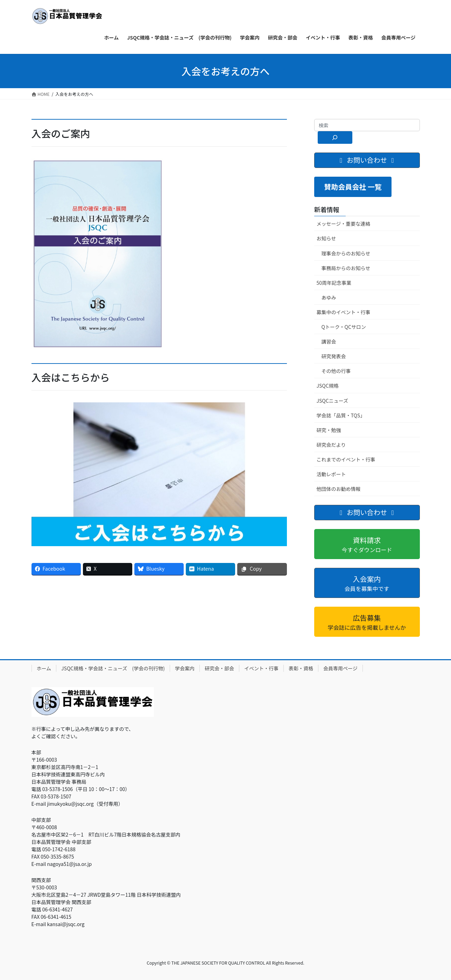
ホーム (44, 668)
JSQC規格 (328, 386)
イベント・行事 (261, 668)
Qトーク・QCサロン (344, 327)
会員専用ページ (340, 668)
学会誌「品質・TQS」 (341, 415)
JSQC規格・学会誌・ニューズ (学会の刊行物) (113, 668)
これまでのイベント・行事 (346, 459)
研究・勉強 (329, 430)
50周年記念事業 (334, 283)
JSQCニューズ (332, 401)
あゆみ (329, 297)
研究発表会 (334, 356)
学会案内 (185, 668)
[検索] (335, 138)
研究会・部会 (219, 668)
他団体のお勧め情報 (339, 489)
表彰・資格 (301, 668)
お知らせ (326, 238)
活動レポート (331, 474)
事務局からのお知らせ (346, 268)
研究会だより (331, 445)
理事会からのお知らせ (346, 253)
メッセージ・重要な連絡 (344, 224)
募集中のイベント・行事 (344, 312)
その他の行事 (336, 371)
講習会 (329, 341)
